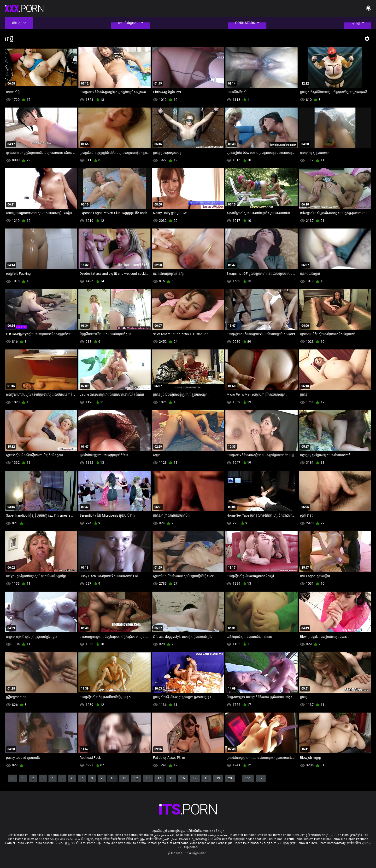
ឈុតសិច (228, 839)
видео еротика (256, 839)
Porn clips (37, 835)
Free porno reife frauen (138, 835)
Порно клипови (357, 839)
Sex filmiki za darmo (132, 843)
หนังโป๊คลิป (79, 843)
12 (136, 778)
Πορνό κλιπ (242, 843)
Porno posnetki (44, 843)
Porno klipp (110, 843)
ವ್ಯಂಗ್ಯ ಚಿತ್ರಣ (95, 839)
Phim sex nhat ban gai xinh (103, 835)
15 (171, 778)
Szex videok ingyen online (274, 835)
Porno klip (339, 839)
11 (124, 778)
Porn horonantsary (333, 843)
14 (159, 778)
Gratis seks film (18, 835)
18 (206, 778)
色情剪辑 (239, 839)
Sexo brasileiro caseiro (192, 835)
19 (218, 778)
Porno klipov (25, 843)
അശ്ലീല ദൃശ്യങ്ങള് (193, 839)
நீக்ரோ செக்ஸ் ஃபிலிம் (65, 839)
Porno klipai (323, 839)
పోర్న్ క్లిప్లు (140, 839)
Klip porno (191, 847)
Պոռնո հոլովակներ (326, 835)
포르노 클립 (63, 843)
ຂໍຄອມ (316, 843)
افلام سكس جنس (165, 835)
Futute (272, 839)
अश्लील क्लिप (354, 843)
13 (148, 778)
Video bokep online (202, 843)
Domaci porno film (159, 843)
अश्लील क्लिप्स (154, 839)
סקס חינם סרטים (261, 843)
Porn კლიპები (352, 835)
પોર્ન (83, 839)
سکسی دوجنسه (218, 835)
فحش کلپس (170, 839)
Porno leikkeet (25, 839)
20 (230, 778)
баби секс (42, 839)
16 (183, 778)
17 (195, 778)
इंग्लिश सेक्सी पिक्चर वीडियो (118, 839)
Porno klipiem (304, 839)
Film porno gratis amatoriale (63, 835)
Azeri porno (181, 843)
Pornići (10, 843)
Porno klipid (225, 843)
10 (112, 778)
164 (248, 778)
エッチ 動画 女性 (285, 843)
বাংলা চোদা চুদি (301, 835)
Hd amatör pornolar (242, 835)
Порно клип (286, 839)
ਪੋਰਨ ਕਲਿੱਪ (215, 839)
